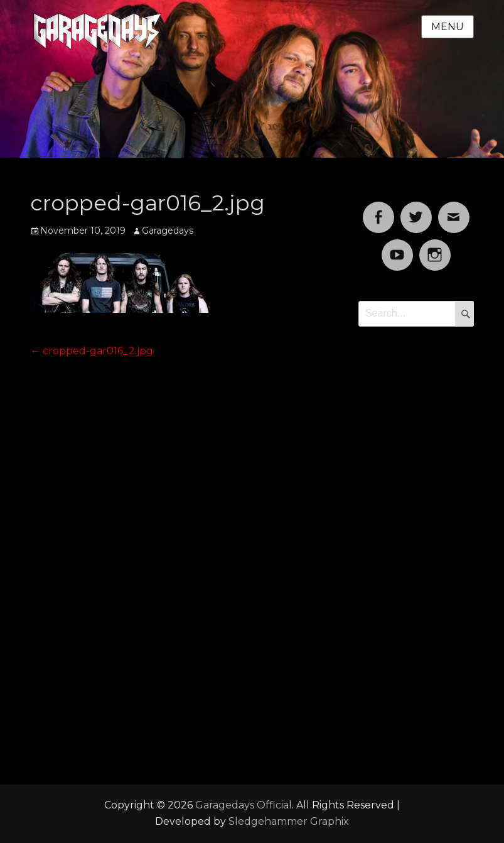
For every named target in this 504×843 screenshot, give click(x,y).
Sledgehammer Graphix (289, 821)
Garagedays (168, 231)
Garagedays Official (244, 805)
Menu (448, 27)
